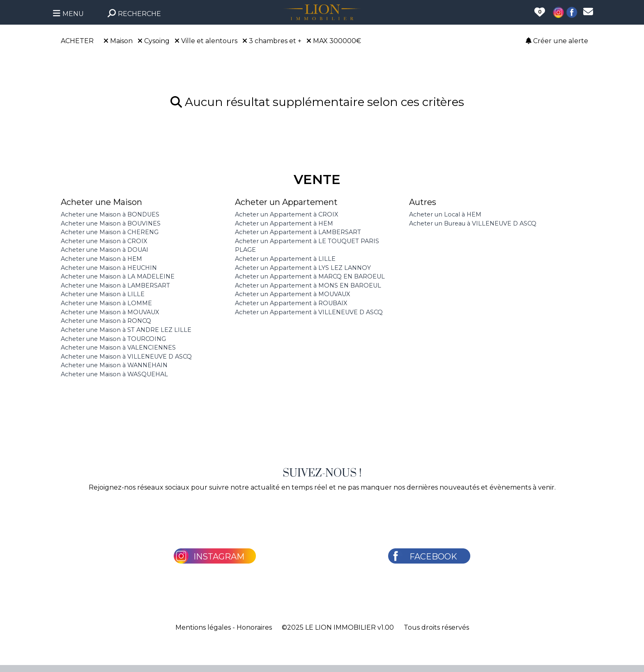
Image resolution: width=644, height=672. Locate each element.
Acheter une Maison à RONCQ (106, 321)
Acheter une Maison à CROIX (104, 241)
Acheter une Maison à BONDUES (110, 214)
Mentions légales (203, 627)
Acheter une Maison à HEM (101, 259)
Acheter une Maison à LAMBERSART (115, 285)
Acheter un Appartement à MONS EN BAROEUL (308, 285)
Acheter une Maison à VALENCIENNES (118, 348)
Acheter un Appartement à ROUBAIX (291, 303)
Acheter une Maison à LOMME (106, 303)
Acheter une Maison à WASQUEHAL (114, 374)
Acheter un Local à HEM (445, 214)
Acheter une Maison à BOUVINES (111, 223)
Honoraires (254, 627)
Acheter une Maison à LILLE (103, 294)
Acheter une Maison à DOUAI (105, 250)
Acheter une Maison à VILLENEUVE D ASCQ (126, 357)
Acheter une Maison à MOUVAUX (110, 312)
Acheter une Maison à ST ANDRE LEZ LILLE (126, 330)
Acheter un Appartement (286, 202)
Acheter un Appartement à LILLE (285, 259)
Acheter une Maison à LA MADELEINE (118, 276)
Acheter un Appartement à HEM (284, 223)
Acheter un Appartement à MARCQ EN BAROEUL (310, 276)
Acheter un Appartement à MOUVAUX (292, 294)
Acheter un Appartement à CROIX (286, 214)
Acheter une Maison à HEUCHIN (109, 268)
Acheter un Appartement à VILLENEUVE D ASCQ (309, 312)
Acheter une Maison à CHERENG (110, 232)
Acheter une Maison (101, 202)
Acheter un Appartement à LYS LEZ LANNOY (303, 268)
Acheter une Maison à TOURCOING (113, 339)
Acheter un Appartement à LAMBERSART (298, 232)
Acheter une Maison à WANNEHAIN (114, 365)
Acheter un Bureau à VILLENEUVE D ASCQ (473, 223)
